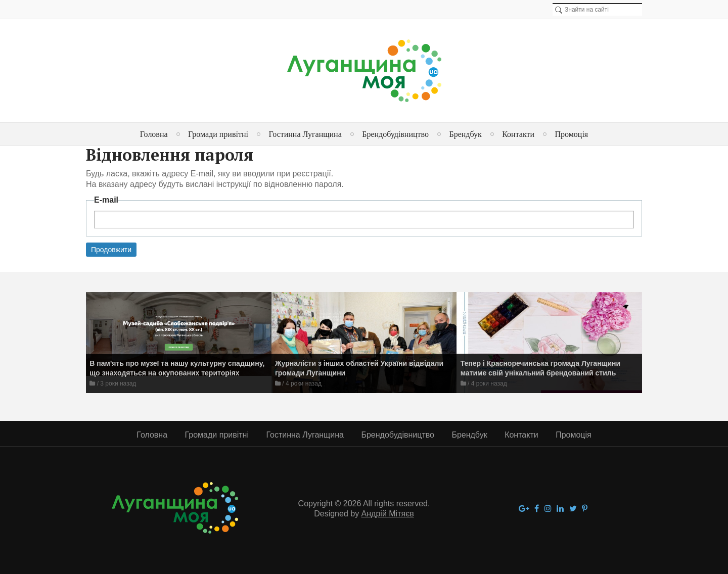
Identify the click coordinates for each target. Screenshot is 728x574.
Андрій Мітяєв (388, 514)
